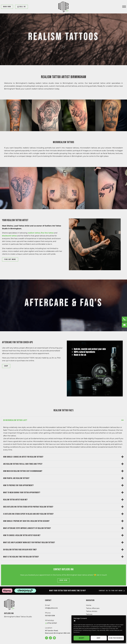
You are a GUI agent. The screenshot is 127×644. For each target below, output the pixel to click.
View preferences (116, 638)
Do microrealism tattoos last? (15, 420)
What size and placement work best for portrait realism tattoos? (29, 543)
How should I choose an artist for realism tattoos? (23, 457)
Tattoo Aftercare (93, 608)
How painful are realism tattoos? (16, 478)
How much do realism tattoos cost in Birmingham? (23, 471)
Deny (99, 638)
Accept (82, 638)
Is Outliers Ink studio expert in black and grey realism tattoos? (28, 514)
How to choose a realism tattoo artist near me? (22, 535)
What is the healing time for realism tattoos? (21, 557)
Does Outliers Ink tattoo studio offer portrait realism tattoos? (28, 507)
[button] (75, 621)
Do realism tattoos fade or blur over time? (20, 550)
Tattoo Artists (92, 611)
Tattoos (89, 614)
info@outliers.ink (51, 608)
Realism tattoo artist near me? (15, 500)
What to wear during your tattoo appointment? (22, 493)
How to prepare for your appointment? (18, 485)
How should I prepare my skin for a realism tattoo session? (26, 521)
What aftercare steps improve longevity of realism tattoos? (27, 528)
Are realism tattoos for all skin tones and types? (23, 464)
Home (89, 605)
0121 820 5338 (50, 616)
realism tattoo (34, 233)
